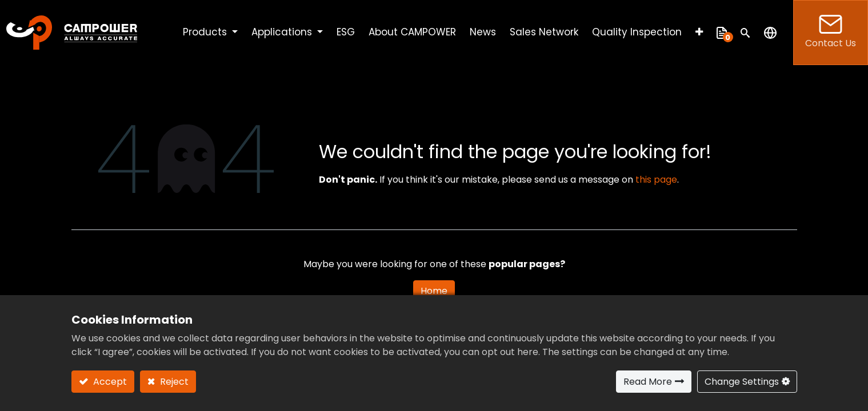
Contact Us (831, 32)
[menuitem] (346, 33)
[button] (699, 33)
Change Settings (742, 382)
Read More (648, 382)
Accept (109, 382)
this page (656, 180)
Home (434, 291)
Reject (173, 382)
